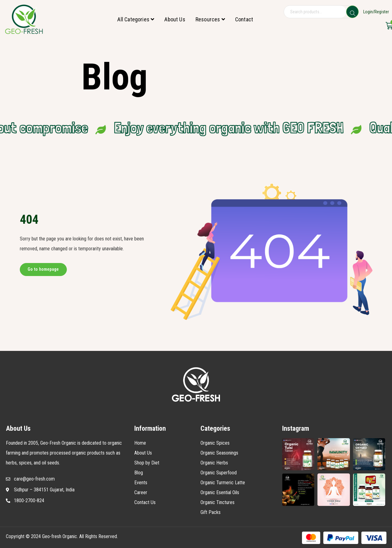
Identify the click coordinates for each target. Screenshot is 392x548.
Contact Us (145, 502)
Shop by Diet (147, 463)
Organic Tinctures (218, 502)
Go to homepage (43, 269)
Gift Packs (211, 512)
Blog (139, 473)
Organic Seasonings (219, 453)
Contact (244, 19)
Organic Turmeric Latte (223, 483)
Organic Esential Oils (220, 492)
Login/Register (376, 12)
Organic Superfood (219, 473)
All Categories (136, 19)
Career (141, 492)
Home (140, 443)
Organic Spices (215, 443)
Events (141, 483)
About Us (175, 19)
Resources (210, 19)
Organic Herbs (214, 463)
